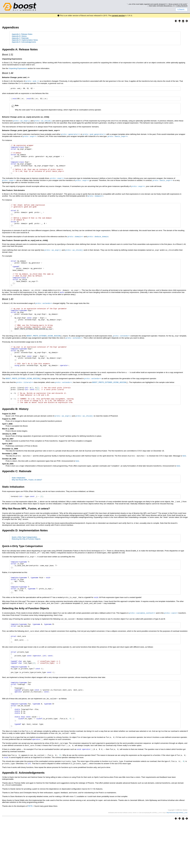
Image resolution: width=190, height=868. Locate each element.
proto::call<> (171, 646)
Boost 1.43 (8, 315)
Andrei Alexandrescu (166, 6)
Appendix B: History (19, 36)
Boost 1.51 (8, 55)
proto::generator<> (71, 135)
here (184, 484)
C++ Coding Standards (180, 6)
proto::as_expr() (22, 121)
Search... (181, 10)
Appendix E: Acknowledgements (24, 42)
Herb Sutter (153, 6)
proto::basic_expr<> (118, 137)
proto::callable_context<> (142, 646)
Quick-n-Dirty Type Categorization (24, 565)
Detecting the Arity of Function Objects (26, 567)
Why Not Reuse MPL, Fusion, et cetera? (27, 507)
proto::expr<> (30, 137)
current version (118, 15)
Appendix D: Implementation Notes (25, 40)
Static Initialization (18, 506)
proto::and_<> (32, 81)
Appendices (10, 27)
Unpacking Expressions (18, 68)
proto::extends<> (44, 319)
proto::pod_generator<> (94, 135)
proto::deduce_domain (98, 247)
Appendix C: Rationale (20, 38)
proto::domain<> (96, 202)
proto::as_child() (43, 121)
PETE (30, 852)
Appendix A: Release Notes (22, 34)
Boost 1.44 (8, 73)
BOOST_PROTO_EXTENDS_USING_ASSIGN (43, 356)
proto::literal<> (25, 407)
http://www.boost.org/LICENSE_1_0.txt (177, 858)
